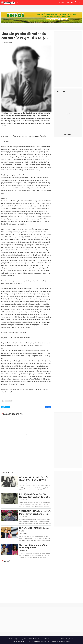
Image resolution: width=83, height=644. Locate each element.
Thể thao (70, 2)
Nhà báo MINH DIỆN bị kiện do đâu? (34, 529)
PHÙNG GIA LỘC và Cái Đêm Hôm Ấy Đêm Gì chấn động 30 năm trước (34, 496)
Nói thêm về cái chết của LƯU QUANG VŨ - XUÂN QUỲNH (34, 479)
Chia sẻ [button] (6, 407)
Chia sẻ (48, 407)
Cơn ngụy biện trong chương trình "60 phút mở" (33, 546)
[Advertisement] (68, 59)
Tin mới (7, 561)
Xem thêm (68, 135)
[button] (76, 2)
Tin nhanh (61, 2)
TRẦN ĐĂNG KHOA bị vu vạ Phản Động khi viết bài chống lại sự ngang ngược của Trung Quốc (35, 513)
